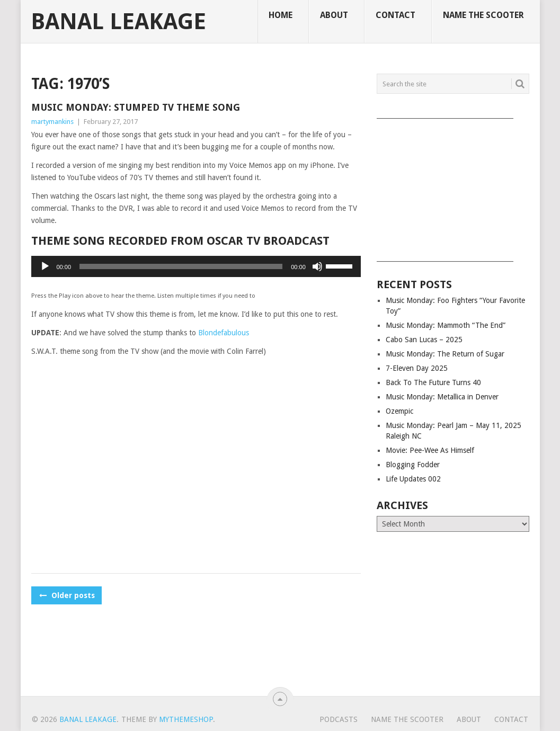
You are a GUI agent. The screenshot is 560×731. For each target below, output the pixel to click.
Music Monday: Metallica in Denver (442, 397)
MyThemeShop (186, 719)
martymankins (52, 122)
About (334, 15)
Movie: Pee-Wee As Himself (430, 450)
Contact (395, 15)
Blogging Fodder (413, 465)
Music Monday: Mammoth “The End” (446, 325)
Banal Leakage (118, 22)
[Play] (45, 266)
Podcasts (339, 719)
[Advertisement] (453, 186)
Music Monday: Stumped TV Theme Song (136, 107)
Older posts (66, 595)
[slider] (181, 266)
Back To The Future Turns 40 (433, 382)
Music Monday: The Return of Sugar (445, 354)
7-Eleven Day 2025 (417, 368)
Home (281, 15)
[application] (196, 266)
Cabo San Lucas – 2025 (424, 340)
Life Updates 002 (413, 479)
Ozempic (399, 411)
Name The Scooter (483, 15)
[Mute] (317, 266)
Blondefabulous (224, 333)
